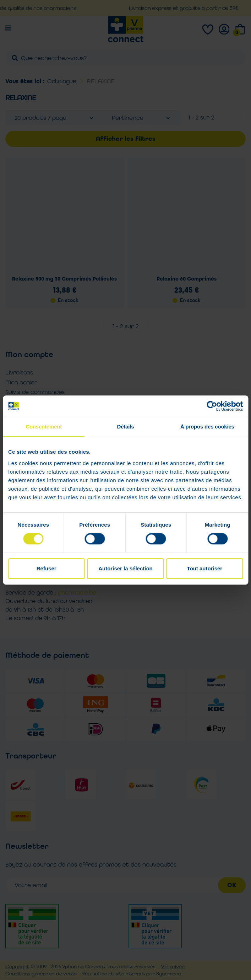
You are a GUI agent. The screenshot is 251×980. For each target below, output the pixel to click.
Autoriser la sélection (125, 568)
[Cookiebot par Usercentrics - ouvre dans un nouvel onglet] (212, 406)
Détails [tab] (126, 427)
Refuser (47, 568)
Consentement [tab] (44, 427)
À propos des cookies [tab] (207, 427)
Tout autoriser (204, 568)
